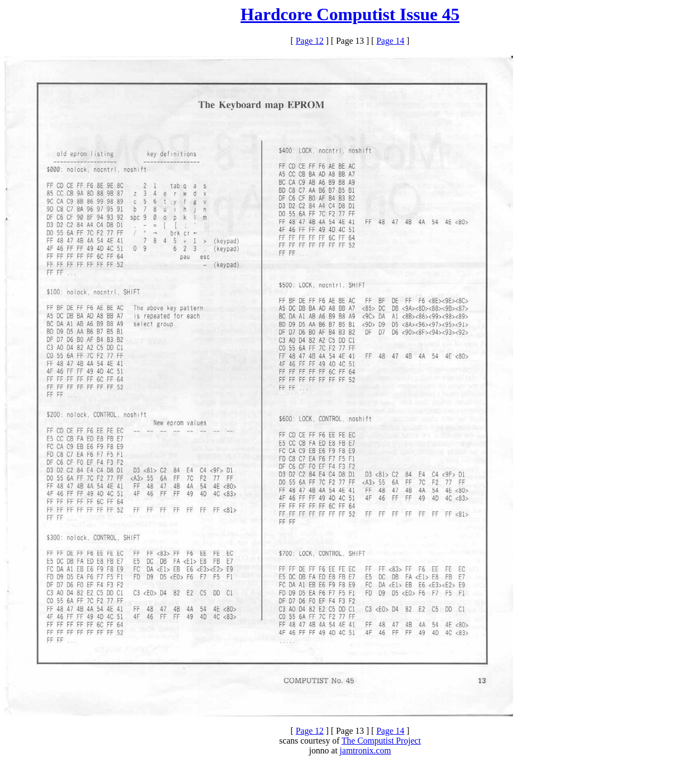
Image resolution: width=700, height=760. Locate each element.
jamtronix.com (365, 750)
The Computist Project (381, 741)
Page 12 (310, 41)
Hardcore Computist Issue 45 (350, 14)
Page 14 (390, 41)
